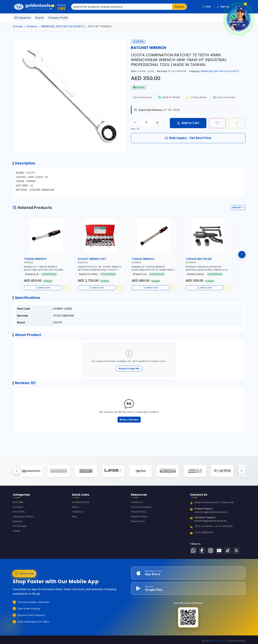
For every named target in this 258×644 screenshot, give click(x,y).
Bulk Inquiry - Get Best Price (188, 138)
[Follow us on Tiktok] (230, 558)
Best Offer (18, 509)
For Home (18, 514)
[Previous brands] (17, 477)
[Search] (122, 7)
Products (32, 26)
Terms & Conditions (141, 514)
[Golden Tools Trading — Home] (40, 7)
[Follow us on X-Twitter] (239, 558)
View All (238, 209)
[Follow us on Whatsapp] (194, 558)
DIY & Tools (19, 519)
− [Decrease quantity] (135, 123)
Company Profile (81, 509)
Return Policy (138, 529)
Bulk (206, 7)
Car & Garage (20, 533)
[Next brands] (241, 477)
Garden (17, 538)
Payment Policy (139, 524)
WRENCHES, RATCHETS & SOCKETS (63, 26)
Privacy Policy (138, 519)
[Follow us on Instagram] (212, 558)
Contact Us (137, 509)
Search (179, 7)
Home (18, 26)
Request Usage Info (129, 371)
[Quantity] (146, 123)
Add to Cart (188, 123)
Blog (74, 524)
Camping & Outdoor (23, 524)
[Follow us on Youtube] (221, 558)
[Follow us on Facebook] (203, 558)
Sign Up (223, 7)
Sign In (75, 514)
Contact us (77, 519)
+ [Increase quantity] (157, 123)
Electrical (18, 529)
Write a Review (129, 424)
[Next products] (242, 256)
